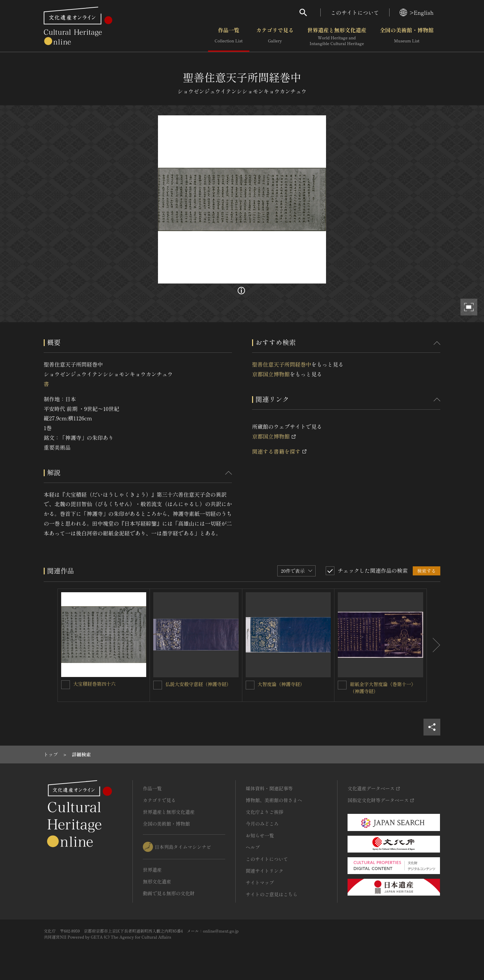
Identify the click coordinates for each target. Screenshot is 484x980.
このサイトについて (355, 12)
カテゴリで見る (275, 37)
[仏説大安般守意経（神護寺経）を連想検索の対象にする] (158, 685)
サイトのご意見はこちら (272, 894)
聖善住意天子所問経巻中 (282, 364)
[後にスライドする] (434, 645)
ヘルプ (253, 847)
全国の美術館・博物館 (407, 37)
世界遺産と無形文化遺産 (337, 37)
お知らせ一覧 (260, 835)
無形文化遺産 (157, 881)
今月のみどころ (262, 824)
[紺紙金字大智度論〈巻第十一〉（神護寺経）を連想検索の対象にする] (342, 685)
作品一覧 (229, 37)
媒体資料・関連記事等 (269, 788)
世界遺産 (152, 870)
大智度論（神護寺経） (281, 684)
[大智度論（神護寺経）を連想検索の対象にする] (250, 685)
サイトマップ (260, 882)
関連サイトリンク (265, 871)
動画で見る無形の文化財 (169, 893)
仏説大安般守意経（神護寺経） (198, 684)
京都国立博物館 (271, 374)
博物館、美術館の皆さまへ (274, 800)
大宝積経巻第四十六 (94, 684)
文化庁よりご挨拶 (265, 812)
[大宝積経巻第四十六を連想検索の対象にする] (66, 685)
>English (417, 12)
